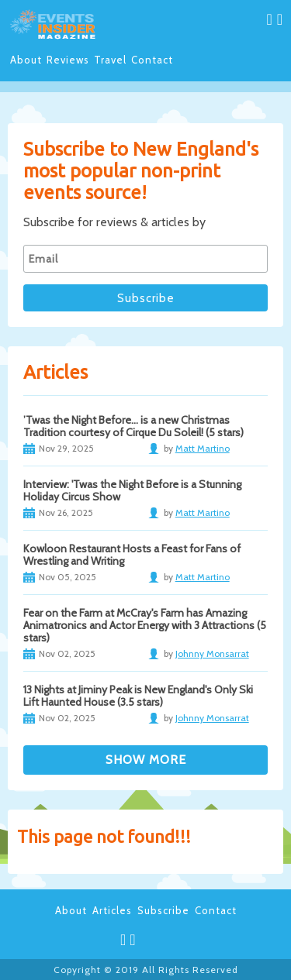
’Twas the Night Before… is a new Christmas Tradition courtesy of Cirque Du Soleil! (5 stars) (133, 426)
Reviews (68, 60)
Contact (152, 60)
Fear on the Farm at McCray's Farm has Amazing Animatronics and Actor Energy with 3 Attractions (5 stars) (145, 625)
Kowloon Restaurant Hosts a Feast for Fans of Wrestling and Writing (132, 555)
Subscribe (163, 910)
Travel (110, 60)
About (26, 60)
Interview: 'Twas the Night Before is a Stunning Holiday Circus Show (132, 490)
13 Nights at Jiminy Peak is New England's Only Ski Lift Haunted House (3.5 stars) (138, 696)
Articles (112, 910)
